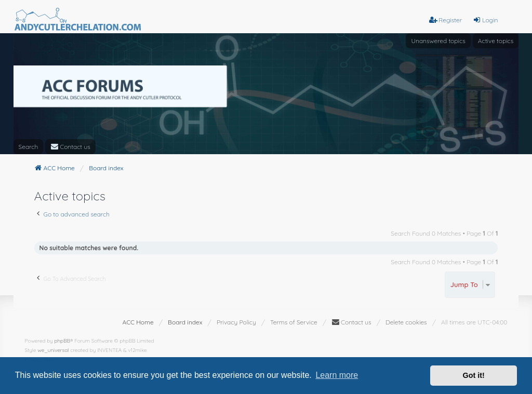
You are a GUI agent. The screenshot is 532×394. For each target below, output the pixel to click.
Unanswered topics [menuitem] (438, 41)
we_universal (53, 350)
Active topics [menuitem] (496, 41)
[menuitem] (70, 147)
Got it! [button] (474, 375)
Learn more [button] (337, 375)
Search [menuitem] (29, 147)
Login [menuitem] (485, 20)
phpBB (62, 341)
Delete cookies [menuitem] (406, 322)
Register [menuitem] (445, 20)
